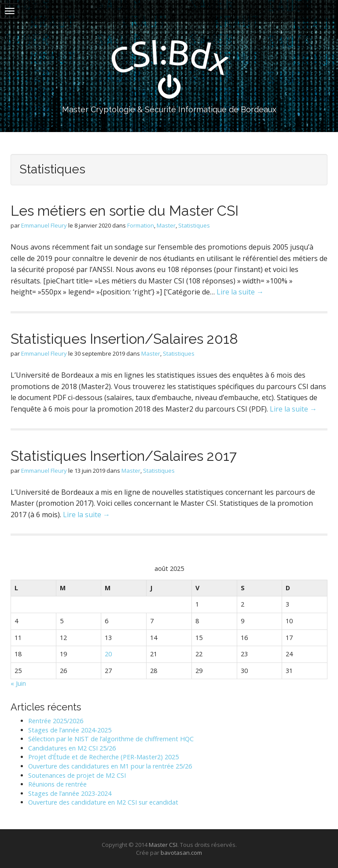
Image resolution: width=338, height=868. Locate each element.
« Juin (18, 683)
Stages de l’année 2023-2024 (70, 793)
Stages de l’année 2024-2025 (70, 730)
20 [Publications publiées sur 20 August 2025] (108, 654)
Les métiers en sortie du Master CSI (125, 211)
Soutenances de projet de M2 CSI (77, 775)
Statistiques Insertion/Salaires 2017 (124, 456)
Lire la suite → (240, 292)
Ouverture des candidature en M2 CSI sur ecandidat (103, 802)
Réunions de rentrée (57, 784)
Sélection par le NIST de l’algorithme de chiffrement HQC (111, 739)
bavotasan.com (181, 853)
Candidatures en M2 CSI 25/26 (72, 748)
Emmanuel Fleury (44, 225)
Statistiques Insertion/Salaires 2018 (124, 339)
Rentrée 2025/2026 (56, 721)
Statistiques (194, 225)
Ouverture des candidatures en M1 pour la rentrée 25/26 (110, 766)
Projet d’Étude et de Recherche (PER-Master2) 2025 (103, 757)
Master (166, 225)
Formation (141, 225)
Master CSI (163, 845)
